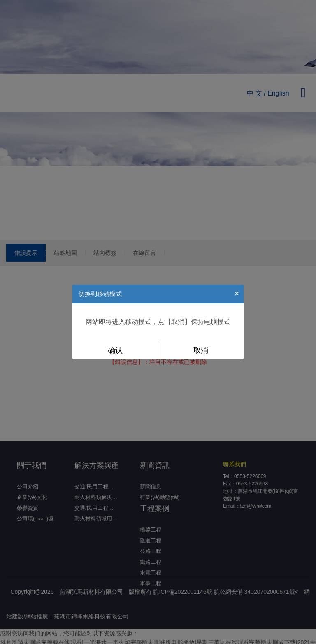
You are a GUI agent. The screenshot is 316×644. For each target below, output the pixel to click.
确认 (115, 350)
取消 (201, 350)
